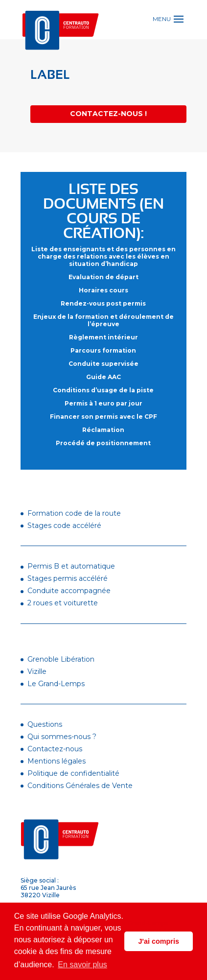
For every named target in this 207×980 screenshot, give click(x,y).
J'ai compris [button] (158, 941)
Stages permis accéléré (68, 578)
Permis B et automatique (71, 566)
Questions (45, 724)
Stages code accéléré (64, 526)
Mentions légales (57, 761)
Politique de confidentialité (73, 773)
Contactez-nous (55, 749)
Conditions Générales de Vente (80, 786)
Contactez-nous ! (108, 114)
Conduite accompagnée (69, 591)
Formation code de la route (74, 513)
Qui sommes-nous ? (62, 737)
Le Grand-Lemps (56, 684)
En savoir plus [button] (82, 965)
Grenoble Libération (61, 659)
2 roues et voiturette (63, 603)
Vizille (37, 671)
